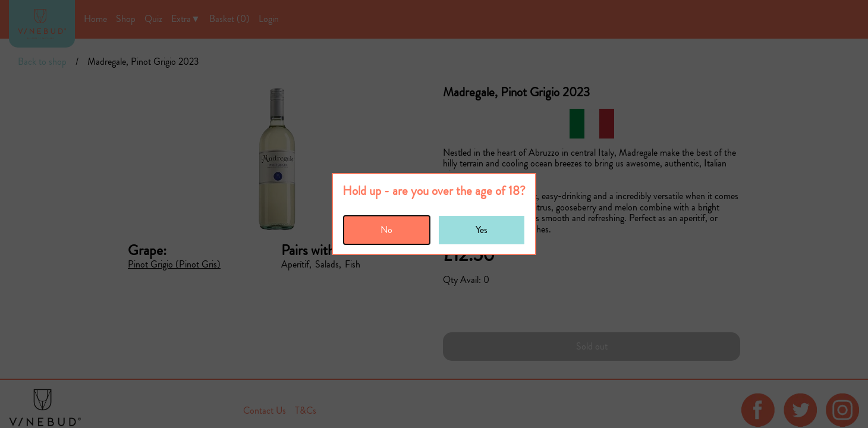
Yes (482, 230)
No (386, 230)
